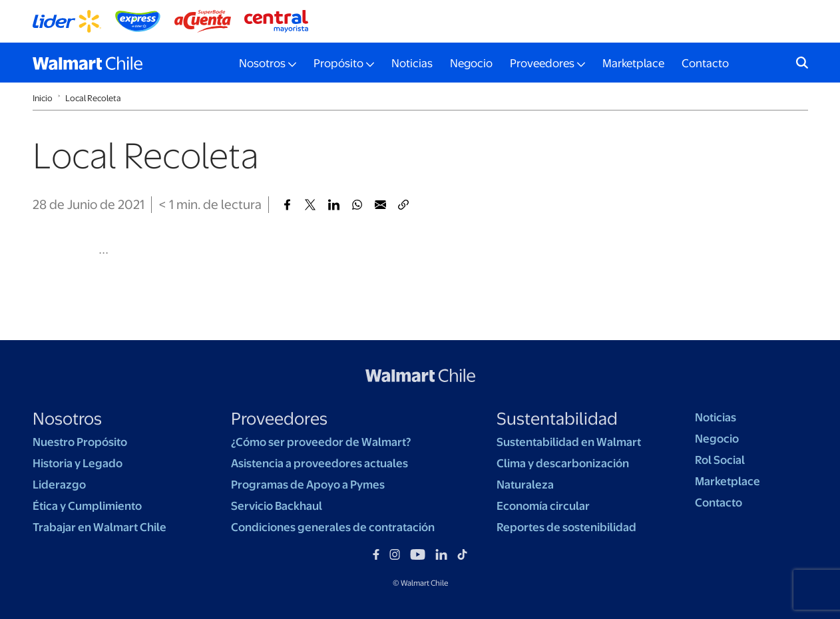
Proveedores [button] (542, 63)
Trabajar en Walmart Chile (100, 527)
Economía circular (543, 506)
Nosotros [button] (262, 63)
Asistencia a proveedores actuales (319, 463)
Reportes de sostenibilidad (566, 527)
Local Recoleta (93, 98)
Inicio (43, 98)
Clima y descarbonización (563, 463)
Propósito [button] (338, 63)
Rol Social (720, 460)
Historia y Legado (78, 463)
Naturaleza (525, 485)
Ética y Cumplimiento (87, 506)
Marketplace (633, 63)
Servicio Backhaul (277, 506)
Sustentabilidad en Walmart (569, 442)
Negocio (471, 63)
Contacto (705, 63)
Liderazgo (59, 485)
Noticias (412, 63)
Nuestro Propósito (80, 442)
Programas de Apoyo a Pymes (308, 485)
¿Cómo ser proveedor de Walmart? (321, 442)
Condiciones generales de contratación (333, 527)
